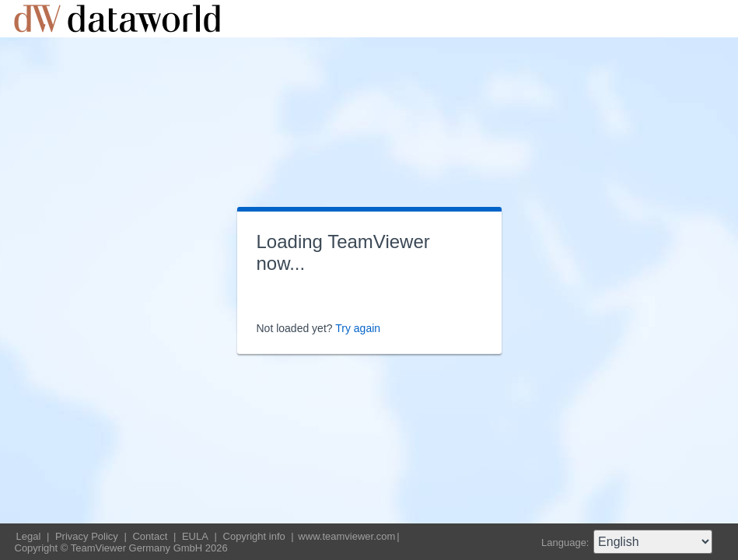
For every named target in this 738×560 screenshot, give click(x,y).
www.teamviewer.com (346, 536)
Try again (358, 328)
